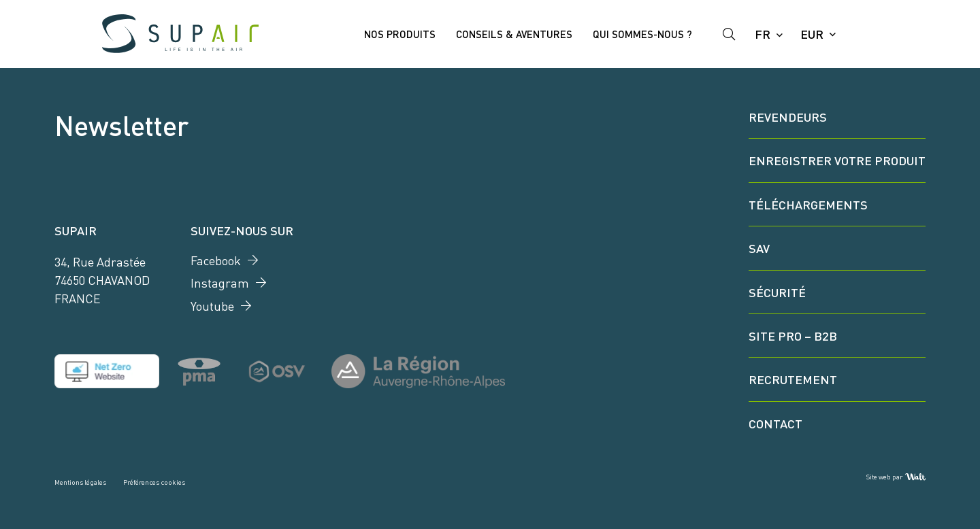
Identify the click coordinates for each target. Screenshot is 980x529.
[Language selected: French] (768, 34)
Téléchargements (808, 204)
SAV (759, 248)
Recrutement (793, 379)
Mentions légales (80, 482)
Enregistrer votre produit (837, 160)
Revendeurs (788, 116)
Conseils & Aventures (514, 34)
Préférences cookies (154, 482)
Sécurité (777, 292)
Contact (775, 423)
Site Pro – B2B (793, 335)
